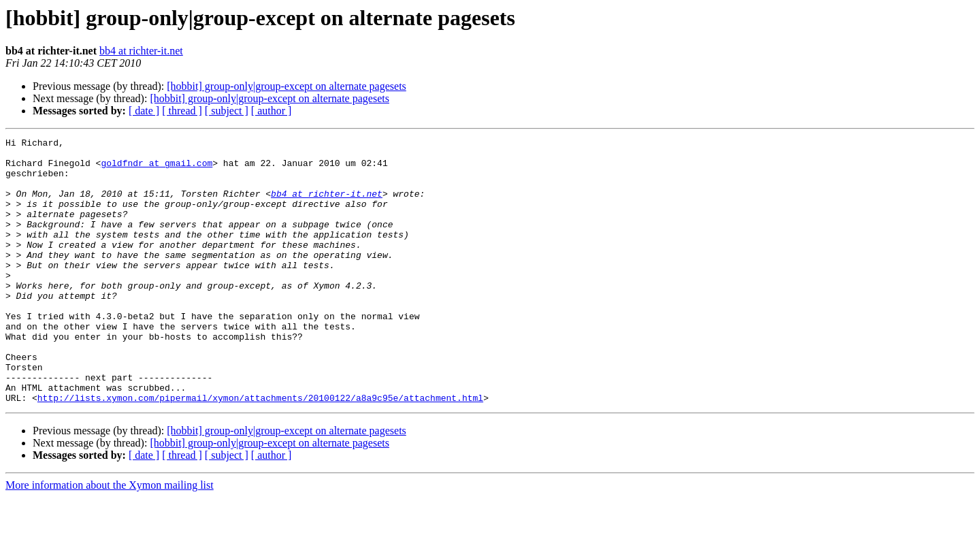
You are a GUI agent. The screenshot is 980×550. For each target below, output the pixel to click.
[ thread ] (182, 111)
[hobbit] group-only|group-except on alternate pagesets (287, 86)
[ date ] (144, 111)
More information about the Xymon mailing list (110, 538)
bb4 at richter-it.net (141, 51)
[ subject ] (227, 111)
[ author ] (272, 111)
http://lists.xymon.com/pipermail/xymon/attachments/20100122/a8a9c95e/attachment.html (260, 451)
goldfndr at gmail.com (157, 169)
